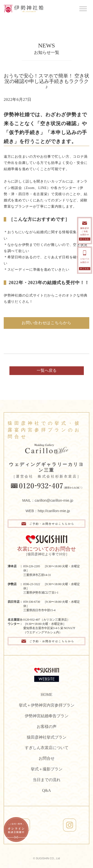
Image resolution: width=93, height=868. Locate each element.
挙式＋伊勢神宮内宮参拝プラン (47, 705)
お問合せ (47, 758)
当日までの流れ (47, 780)
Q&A (47, 790)
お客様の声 (47, 727)
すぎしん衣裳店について (47, 748)
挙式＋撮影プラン (47, 769)
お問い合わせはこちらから (46, 323)
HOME (46, 695)
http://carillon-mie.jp (54, 511)
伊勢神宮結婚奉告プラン (47, 716)
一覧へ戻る (47, 370)
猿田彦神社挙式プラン (47, 737)
